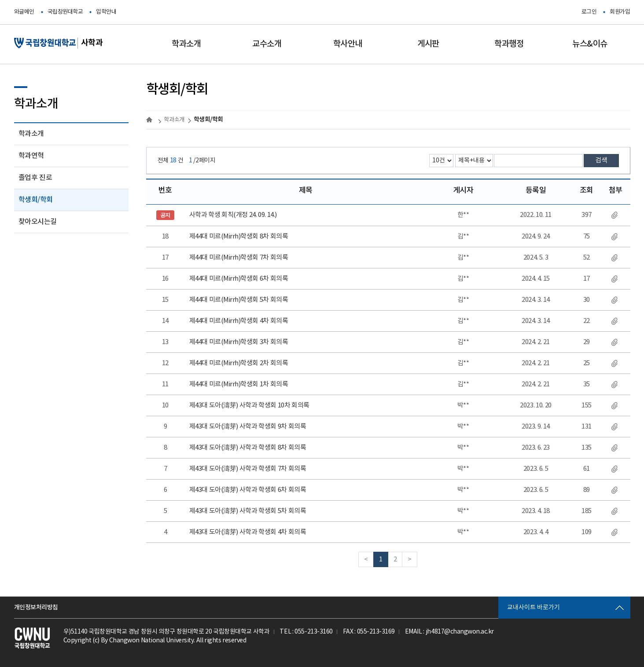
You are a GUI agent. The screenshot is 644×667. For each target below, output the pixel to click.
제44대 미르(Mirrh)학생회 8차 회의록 (239, 236)
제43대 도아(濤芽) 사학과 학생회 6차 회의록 (248, 490)
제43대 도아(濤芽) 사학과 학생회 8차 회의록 (248, 448)
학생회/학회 (36, 200)
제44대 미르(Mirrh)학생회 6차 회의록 (239, 279)
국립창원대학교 (65, 12)
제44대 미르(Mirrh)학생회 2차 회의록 (239, 363)
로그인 (589, 12)
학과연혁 (31, 156)
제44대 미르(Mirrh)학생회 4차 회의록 (239, 321)
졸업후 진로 (35, 178)
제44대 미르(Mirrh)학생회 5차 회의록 (239, 300)
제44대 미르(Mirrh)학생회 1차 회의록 (239, 384)
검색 (601, 160)
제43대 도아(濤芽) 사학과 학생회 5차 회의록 (248, 511)
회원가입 (620, 12)
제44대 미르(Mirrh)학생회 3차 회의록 (239, 342)
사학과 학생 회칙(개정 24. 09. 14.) (233, 215)
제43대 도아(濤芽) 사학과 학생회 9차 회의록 (248, 427)
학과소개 (31, 134)
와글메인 (24, 12)
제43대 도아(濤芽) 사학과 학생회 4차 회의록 (248, 532)
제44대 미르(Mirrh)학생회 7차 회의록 (239, 258)
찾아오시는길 (38, 222)
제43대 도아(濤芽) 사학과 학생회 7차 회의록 (248, 469)
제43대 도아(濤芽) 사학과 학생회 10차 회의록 (249, 405)
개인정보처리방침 (36, 607)
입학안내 (106, 12)
